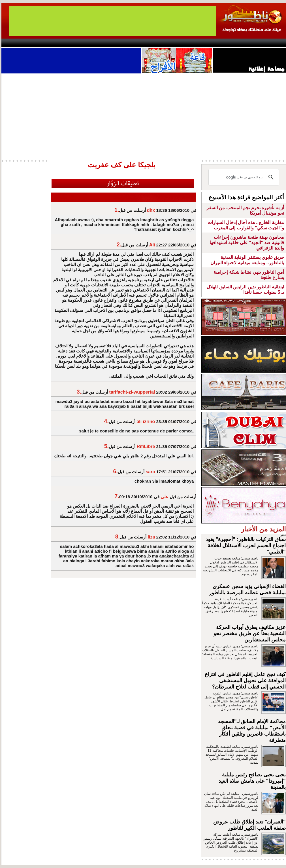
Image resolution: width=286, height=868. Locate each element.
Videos (109, 43)
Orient (177, 43)
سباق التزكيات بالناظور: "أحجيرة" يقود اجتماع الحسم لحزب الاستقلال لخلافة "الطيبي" (246, 546)
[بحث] (245, 177)
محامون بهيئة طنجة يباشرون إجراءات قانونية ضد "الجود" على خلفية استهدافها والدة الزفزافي (247, 243)
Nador (250, 43)
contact (18, 43)
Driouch (227, 43)
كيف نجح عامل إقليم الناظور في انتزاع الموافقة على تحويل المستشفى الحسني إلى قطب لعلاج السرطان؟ (245, 681)
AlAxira (40, 43)
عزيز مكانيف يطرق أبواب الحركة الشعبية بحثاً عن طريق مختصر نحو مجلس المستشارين (250, 633)
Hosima (201, 43)
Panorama (80, 43)
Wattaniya (155, 43)
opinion (58, 43)
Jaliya (133, 43)
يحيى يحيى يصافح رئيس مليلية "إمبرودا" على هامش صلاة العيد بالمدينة (252, 781)
